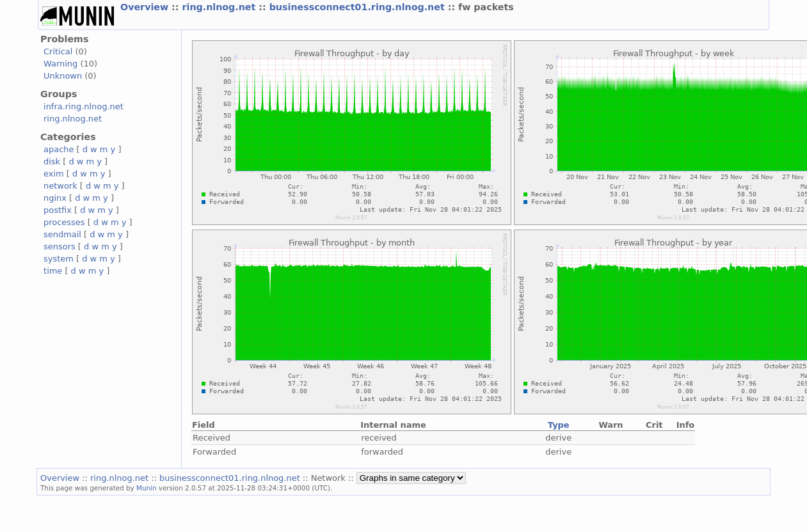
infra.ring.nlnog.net (84, 106)
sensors (60, 246)
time (53, 271)
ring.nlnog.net (220, 7)
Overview (146, 7)
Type (559, 425)
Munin (147, 488)
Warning (60, 64)
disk (52, 161)
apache (59, 149)
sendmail (62, 234)
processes (64, 222)
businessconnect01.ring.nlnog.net (359, 7)
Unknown (63, 76)
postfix (58, 210)
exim (54, 174)
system (59, 259)
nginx (55, 198)
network (60, 186)
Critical (58, 51)
